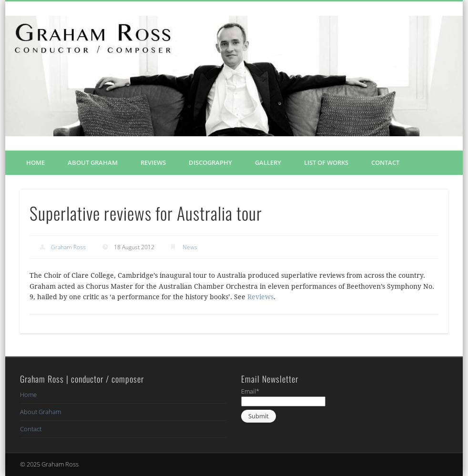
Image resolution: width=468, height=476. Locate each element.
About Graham (93, 162)
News (190, 247)
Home (36, 162)
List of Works (326, 162)
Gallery (268, 162)
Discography (210, 162)
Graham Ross (68, 247)
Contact (385, 162)
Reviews (153, 162)
